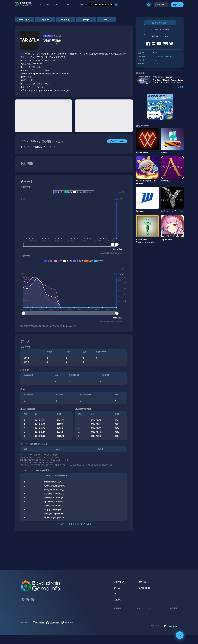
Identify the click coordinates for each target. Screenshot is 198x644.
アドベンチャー (158, 56)
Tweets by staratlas (146, 242)
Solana (155, 60)
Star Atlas (52, 40)
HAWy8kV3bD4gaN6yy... (55, 490)
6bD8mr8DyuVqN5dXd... (55, 517)
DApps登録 (145, 588)
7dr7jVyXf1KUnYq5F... (53, 510)
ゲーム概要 (24, 20)
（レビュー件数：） (51, 44)
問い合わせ (144, 582)
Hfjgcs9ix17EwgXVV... (53, 482)
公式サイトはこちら (160, 36)
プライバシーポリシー (145, 608)
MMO (167, 56)
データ (86, 20)
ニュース (118, 600)
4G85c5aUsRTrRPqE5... (54, 506)
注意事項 (174, 608)
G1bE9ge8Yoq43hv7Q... (54, 514)
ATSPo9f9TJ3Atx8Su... (54, 494)
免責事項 (117, 608)
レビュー (45, 20)
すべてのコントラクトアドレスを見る (74, 524)
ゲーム (57, 4)
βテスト (155, 63)
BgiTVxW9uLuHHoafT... (54, 502)
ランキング (44, 4)
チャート (65, 20)
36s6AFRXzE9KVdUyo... (54, 498)
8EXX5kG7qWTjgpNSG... (55, 486)
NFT (69, 4)
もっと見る (179, 87)
